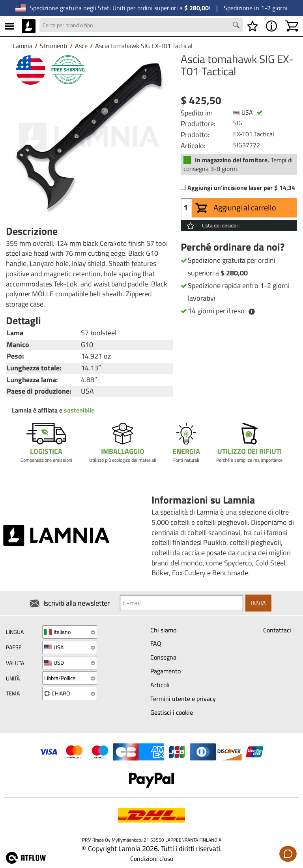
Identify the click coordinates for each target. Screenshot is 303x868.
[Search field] (141, 25)
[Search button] (237, 26)
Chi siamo (163, 630)
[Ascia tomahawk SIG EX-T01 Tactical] (89, 137)
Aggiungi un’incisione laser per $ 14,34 (241, 188)
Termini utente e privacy (183, 699)
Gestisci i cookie (172, 712)
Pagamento (166, 671)
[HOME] (29, 26)
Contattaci (277, 630)
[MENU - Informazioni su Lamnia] (271, 26)
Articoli (160, 685)
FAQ (156, 644)
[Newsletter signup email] (181, 603)
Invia (258, 603)
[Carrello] (292, 26)
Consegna (163, 658)
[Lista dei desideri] (252, 26)
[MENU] (9, 26)
